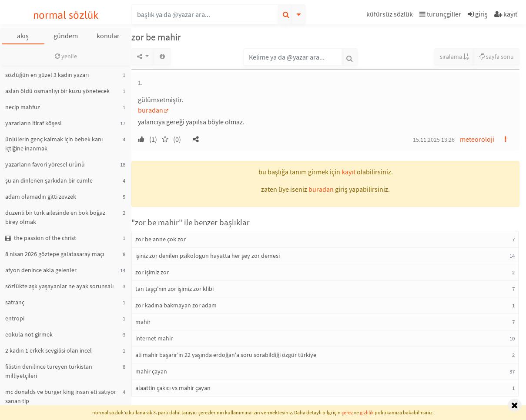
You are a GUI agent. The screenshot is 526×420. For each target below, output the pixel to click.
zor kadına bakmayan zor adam (176, 305)
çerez (347, 412)
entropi (15, 318)
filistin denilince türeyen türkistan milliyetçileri (49, 371)
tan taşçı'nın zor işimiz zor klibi (174, 289)
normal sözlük (66, 15)
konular (108, 36)
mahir (143, 322)
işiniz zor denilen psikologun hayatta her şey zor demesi (208, 256)
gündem (66, 36)
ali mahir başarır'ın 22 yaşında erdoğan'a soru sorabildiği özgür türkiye (226, 355)
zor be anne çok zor (161, 239)
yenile (66, 56)
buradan (151, 110)
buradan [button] (321, 189)
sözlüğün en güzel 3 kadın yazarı (47, 75)
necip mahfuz (23, 107)
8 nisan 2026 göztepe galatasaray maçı (55, 254)
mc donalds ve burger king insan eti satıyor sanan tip (61, 396)
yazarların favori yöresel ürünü (45, 164)
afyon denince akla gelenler (41, 270)
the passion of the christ (41, 238)
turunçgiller (440, 14)
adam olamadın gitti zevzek (41, 197)
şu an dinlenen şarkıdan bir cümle (49, 180)
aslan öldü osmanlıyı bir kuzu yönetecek (57, 91)
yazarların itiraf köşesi (33, 123)
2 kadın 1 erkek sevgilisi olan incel (49, 350)
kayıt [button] (348, 172)
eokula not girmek (29, 334)
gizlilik (367, 412)
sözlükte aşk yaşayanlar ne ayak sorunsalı (59, 286)
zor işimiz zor (152, 272)
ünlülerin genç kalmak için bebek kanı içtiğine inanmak (54, 144)
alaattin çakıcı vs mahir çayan (173, 388)
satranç (15, 302)
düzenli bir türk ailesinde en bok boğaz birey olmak (55, 217)
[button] (391, 15)
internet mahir (154, 338)
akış (23, 36)
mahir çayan (151, 371)
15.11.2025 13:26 (434, 140)
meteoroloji (477, 139)
